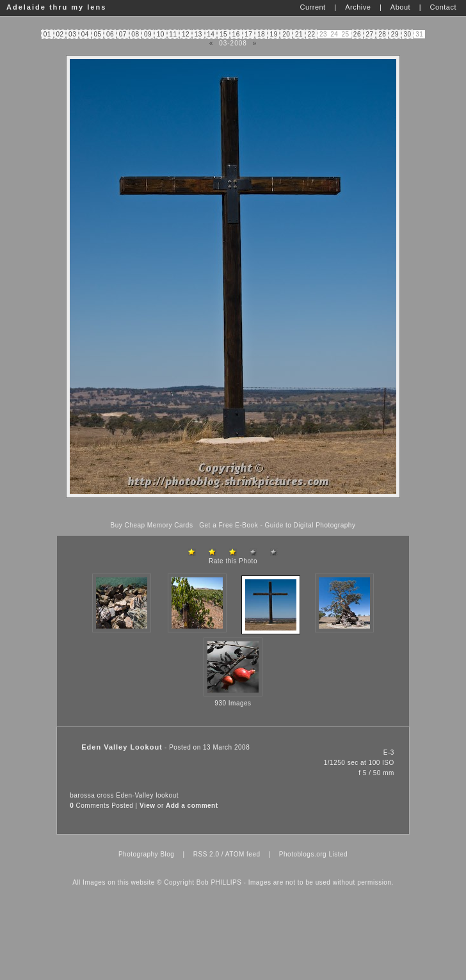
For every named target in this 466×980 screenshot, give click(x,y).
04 (85, 34)
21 (299, 34)
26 (357, 34)
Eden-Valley (135, 795)
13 (198, 34)
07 (123, 34)
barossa (82, 795)
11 (173, 34)
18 (261, 34)
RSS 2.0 (206, 854)
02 (60, 34)
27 (370, 34)
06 (110, 34)
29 (395, 34)
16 (236, 34)
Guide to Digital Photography (310, 525)
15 (223, 34)
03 (72, 34)
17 (248, 34)
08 (135, 34)
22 (312, 34)
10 (161, 34)
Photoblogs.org (303, 854)
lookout (167, 795)
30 (407, 34)
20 (286, 34)
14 (211, 34)
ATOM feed (243, 854)
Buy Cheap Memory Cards (152, 525)
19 (274, 34)
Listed (338, 854)
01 (47, 34)
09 (148, 34)
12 (186, 34)
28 (382, 34)
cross (106, 795)
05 (97, 34)
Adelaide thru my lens (56, 7)
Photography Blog (147, 854)
